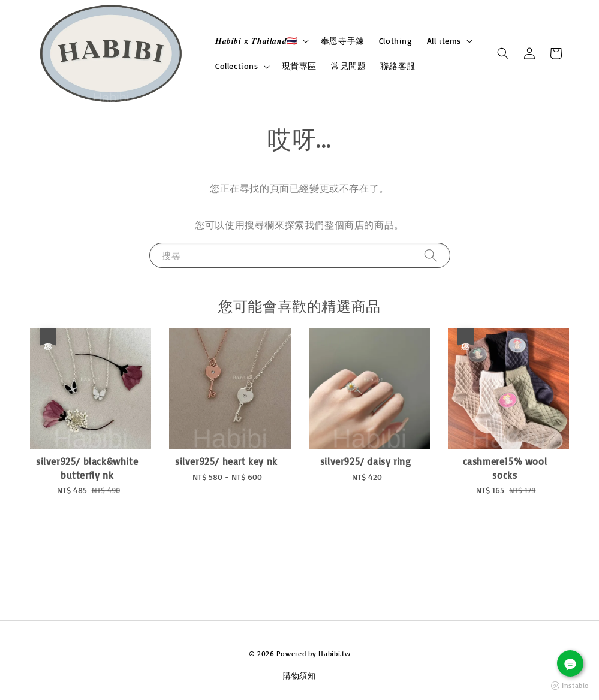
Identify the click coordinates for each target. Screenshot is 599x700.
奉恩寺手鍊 (343, 40)
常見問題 (348, 66)
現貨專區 (299, 66)
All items (444, 40)
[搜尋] (431, 255)
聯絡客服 (398, 66)
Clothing (396, 40)
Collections (237, 66)
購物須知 (299, 675)
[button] (503, 53)
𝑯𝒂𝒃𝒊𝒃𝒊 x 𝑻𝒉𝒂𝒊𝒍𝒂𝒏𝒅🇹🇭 (256, 40)
